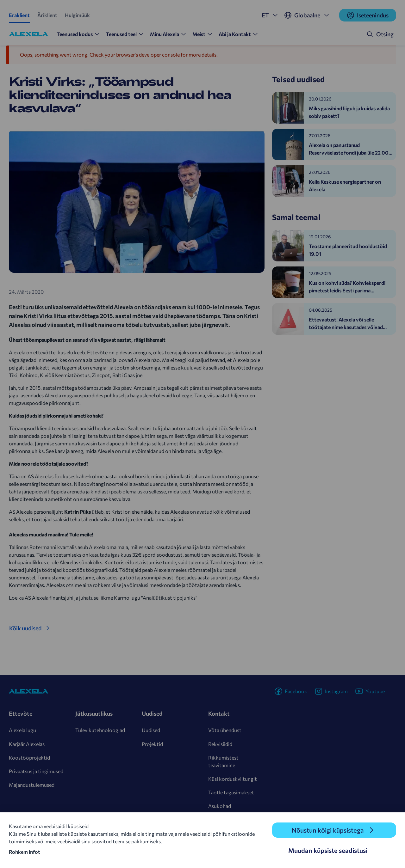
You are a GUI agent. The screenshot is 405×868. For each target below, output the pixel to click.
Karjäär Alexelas (27, 744)
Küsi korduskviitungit (233, 779)
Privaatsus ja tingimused (36, 771)
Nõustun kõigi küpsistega (328, 830)
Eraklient (19, 15)
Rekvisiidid (220, 744)
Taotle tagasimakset (231, 792)
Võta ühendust (225, 730)
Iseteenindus (368, 15)
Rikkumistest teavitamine (223, 761)
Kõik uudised (25, 628)
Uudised (151, 730)
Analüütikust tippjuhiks (169, 598)
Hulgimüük (77, 15)
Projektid (152, 744)
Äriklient (47, 15)
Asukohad (220, 806)
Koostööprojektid (29, 758)
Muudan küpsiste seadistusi (328, 850)
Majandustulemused (32, 785)
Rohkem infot (25, 852)
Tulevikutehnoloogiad (100, 730)
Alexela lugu (22, 730)
